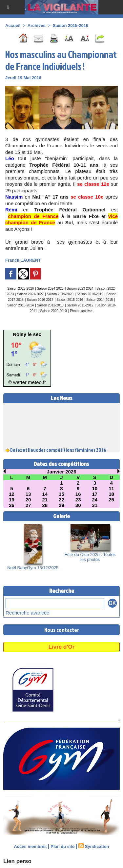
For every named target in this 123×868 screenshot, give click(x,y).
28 (45, 505)
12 (12, 494)
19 (12, 500)
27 (28, 505)
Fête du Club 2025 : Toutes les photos (90, 557)
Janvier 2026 (61, 472)
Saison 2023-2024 (80, 289)
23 (78, 500)
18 (111, 494)
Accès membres (30, 846)
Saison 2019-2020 (60, 294)
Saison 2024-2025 (50, 289)
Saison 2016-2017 (40, 300)
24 (95, 500)
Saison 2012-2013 (50, 305)
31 (95, 505)
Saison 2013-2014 (20, 305)
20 (28, 500)
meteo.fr (37, 382)
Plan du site (62, 846)
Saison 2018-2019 (90, 294)
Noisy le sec (27, 334)
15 (61, 494)
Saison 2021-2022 (30, 294)
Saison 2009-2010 (53, 311)
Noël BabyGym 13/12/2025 (33, 568)
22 (61, 500)
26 (12, 505)
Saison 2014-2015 (100, 300)
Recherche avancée (27, 613)
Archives (37, 25)
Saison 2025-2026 (20, 289)
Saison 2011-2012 (80, 305)
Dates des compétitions (61, 464)
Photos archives (82, 311)
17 (95, 494)
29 (61, 505)
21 (45, 500)
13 (28, 494)
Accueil (13, 25)
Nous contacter (62, 630)
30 (78, 505)
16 (78, 494)
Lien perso (17, 861)
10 (95, 488)
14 (45, 494)
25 (111, 500)
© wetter (17, 382)
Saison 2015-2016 (71, 25)
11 (111, 488)
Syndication (97, 846)
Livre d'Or (62, 647)
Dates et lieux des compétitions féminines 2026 (58, 451)
